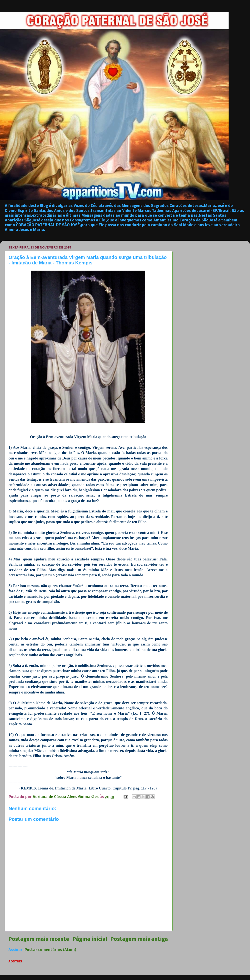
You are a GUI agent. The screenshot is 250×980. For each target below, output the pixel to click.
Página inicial (90, 939)
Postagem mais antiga (139, 939)
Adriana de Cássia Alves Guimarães (66, 797)
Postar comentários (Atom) (50, 950)
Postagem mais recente (39, 939)
